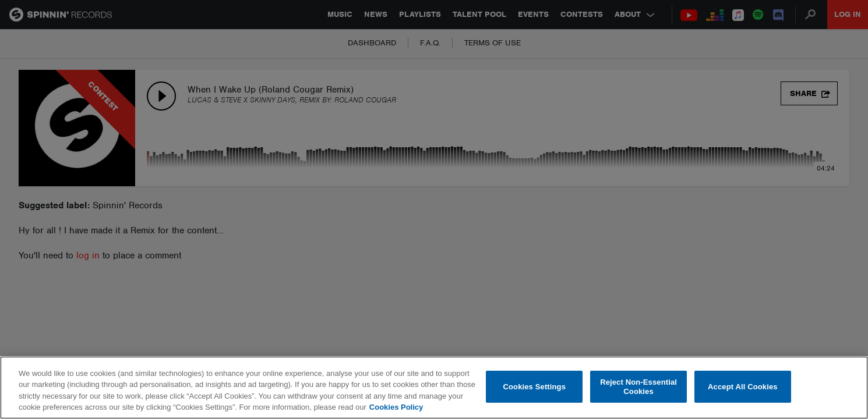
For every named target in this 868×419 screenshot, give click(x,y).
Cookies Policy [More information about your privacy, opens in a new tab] (396, 407)
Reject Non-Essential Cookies (638, 387)
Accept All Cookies (743, 387)
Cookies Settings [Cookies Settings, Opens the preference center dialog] (535, 387)
